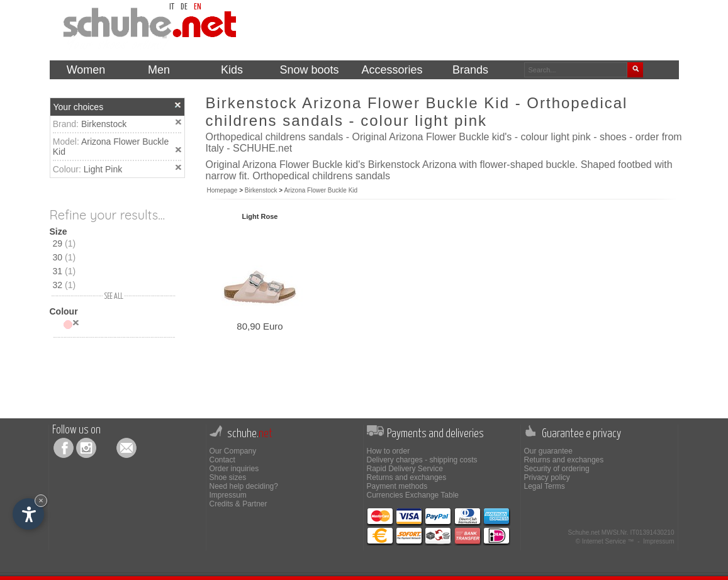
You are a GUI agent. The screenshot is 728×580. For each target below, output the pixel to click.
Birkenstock (104, 124)
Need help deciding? (244, 486)
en (198, 7)
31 (64, 271)
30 (64, 257)
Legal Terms (545, 486)
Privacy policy (547, 477)
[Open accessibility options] (28, 514)
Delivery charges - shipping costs (422, 460)
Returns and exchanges (407, 477)
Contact (222, 460)
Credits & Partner (238, 504)
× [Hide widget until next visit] (41, 500)
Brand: (67, 124)
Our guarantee (548, 451)
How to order (389, 451)
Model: (67, 142)
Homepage (222, 190)
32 (64, 285)
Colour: (68, 169)
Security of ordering (557, 469)
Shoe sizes (228, 477)
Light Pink (103, 169)
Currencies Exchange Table (413, 495)
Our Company (233, 451)
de (184, 7)
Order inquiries (234, 469)
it (172, 7)
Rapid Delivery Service (405, 469)
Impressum (228, 495)
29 (64, 243)
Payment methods (397, 486)
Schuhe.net (584, 533)
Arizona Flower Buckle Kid (321, 190)
